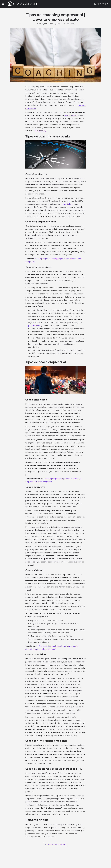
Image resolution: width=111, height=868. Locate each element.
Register (106, 4)
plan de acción (35, 326)
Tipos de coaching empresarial (55, 844)
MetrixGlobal (66, 204)
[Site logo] (23, 4)
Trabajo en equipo (45, 24)
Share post (69, 24)
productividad (71, 115)
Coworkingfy (41, 131)
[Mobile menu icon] (3, 4)
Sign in (99, 4)
